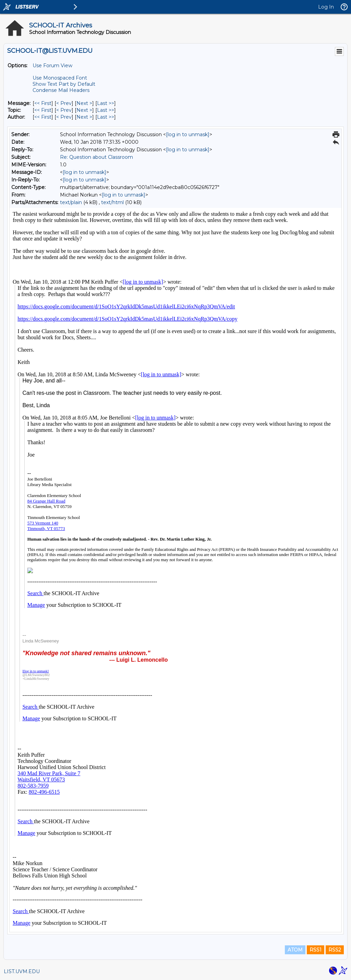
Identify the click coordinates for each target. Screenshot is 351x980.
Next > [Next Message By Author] (84, 117)
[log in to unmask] (188, 134)
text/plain (71, 202)
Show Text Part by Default (64, 84)
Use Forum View (52, 66)
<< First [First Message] (43, 103)
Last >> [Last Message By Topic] (106, 110)
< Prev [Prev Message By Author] (64, 117)
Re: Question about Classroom (96, 157)
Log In (326, 7)
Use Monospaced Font (60, 78)
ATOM (295, 950)
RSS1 (316, 950)
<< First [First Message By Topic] (43, 110)
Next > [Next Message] (84, 103)
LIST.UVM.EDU (22, 971)
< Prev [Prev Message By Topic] (64, 110)
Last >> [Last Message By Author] (106, 117)
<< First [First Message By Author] (43, 117)
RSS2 (335, 950)
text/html (112, 202)
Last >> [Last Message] (106, 103)
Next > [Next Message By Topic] (84, 110)
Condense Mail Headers (61, 90)
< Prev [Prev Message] (64, 103)
